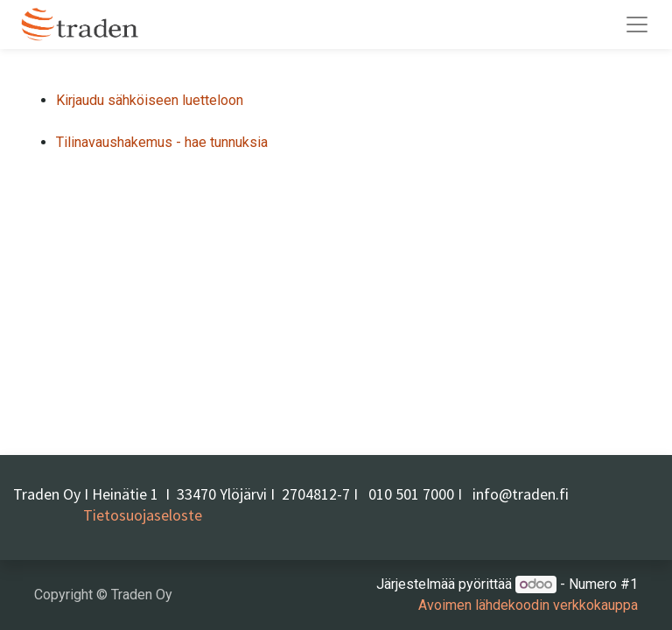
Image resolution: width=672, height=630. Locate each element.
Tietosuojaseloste (143, 515)
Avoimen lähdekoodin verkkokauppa (528, 605)
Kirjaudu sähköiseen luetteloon (150, 100)
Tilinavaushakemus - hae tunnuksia (162, 142)
